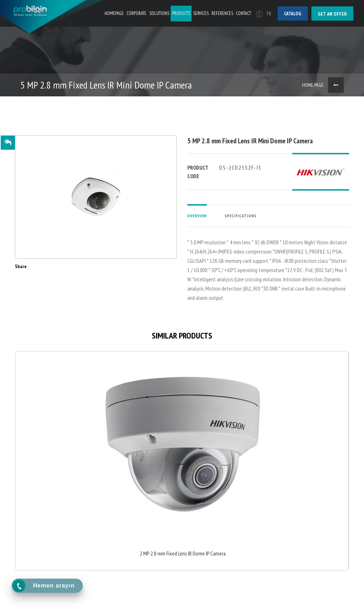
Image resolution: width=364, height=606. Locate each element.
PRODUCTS (181, 13)
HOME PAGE (313, 85)
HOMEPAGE (114, 13)
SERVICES (201, 13)
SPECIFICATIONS (241, 216)
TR (264, 14)
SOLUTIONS (159, 13)
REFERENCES (222, 13)
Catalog (293, 14)
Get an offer (332, 14)
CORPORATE (136, 13)
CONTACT (243, 13)
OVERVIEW (197, 216)
